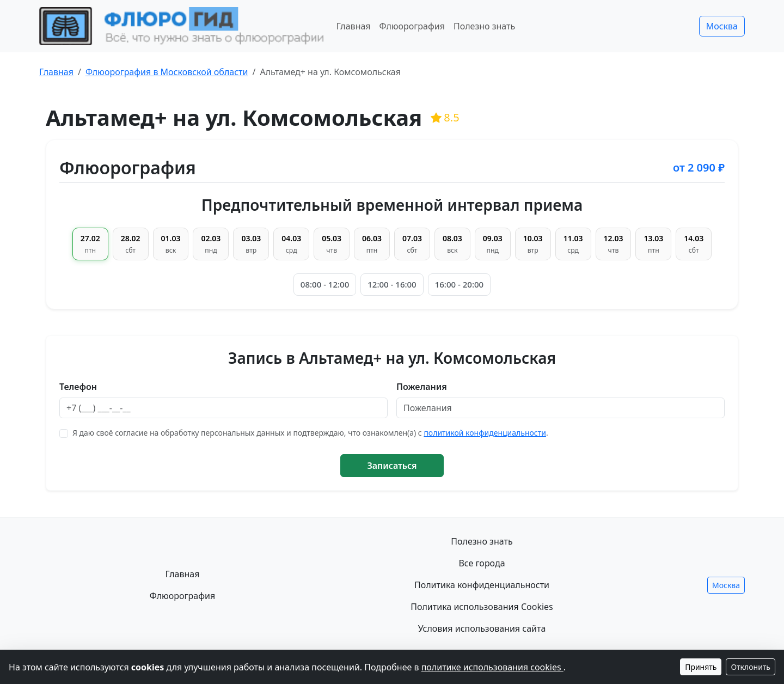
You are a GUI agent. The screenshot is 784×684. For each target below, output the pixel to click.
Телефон (78, 387)
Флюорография (412, 26)
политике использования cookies (492, 667)
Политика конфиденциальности (482, 585)
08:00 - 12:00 (325, 284)
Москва (722, 26)
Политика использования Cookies (482, 607)
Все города (482, 563)
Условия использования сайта (482, 628)
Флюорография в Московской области (167, 72)
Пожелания (422, 387)
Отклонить (751, 667)
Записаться (392, 466)
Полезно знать (484, 26)
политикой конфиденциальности (485, 433)
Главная (354, 26)
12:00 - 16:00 (392, 284)
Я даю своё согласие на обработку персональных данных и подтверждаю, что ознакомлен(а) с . (310, 433)
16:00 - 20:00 (459, 284)
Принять (701, 667)
